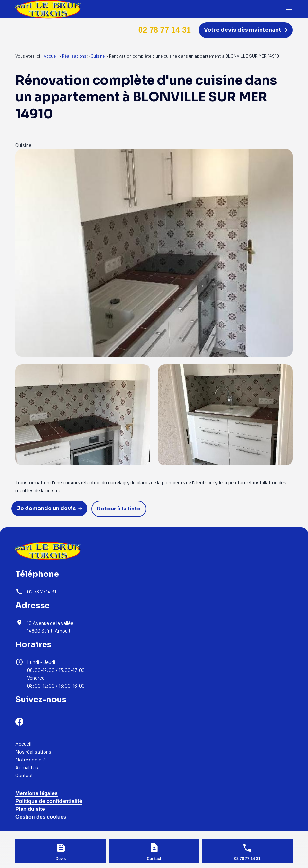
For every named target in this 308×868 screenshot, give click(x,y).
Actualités (27, 767)
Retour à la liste (119, 509)
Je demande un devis (49, 508)
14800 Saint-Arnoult (51, 627)
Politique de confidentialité (49, 801)
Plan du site (30, 809)
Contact (24, 775)
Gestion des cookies (41, 817)
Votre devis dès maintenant (246, 30)
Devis (61, 859)
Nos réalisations (33, 751)
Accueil (51, 56)
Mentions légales (36, 793)
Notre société (31, 759)
